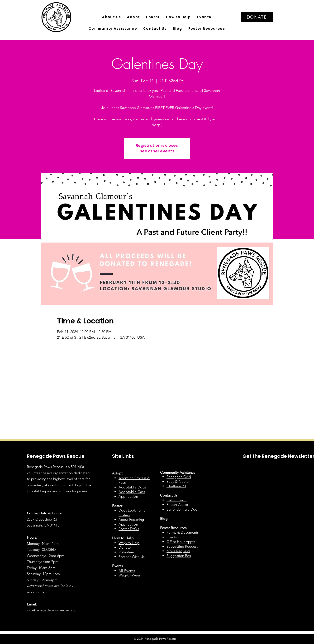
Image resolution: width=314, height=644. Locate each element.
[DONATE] (257, 17)
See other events (157, 151)
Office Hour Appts (181, 542)
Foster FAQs (129, 529)
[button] (112, 17)
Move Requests (178, 551)
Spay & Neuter (178, 481)
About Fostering (131, 520)
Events (172, 537)
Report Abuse (177, 505)
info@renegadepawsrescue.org (51, 610)
